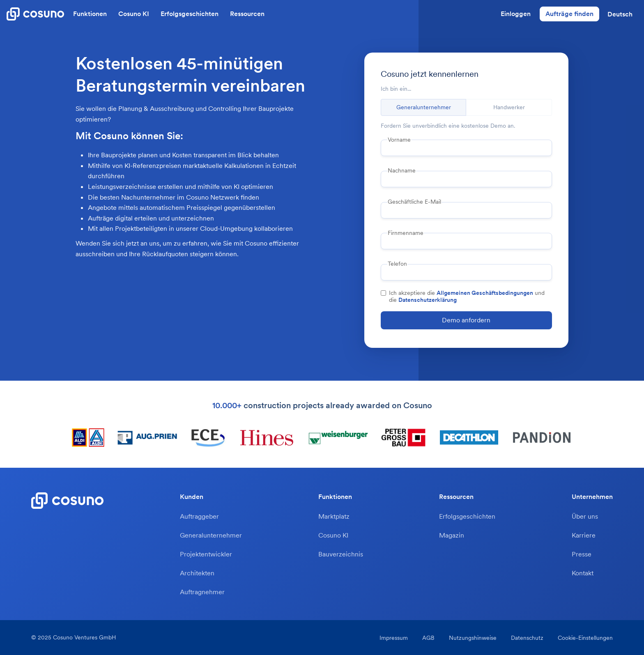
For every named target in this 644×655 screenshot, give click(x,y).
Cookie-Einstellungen (585, 638)
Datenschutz (527, 638)
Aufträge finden (569, 14)
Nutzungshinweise (473, 638)
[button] (620, 14)
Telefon (397, 264)
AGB (428, 638)
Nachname (402, 170)
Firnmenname (406, 233)
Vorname (399, 140)
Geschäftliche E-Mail (414, 202)
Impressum (394, 638)
